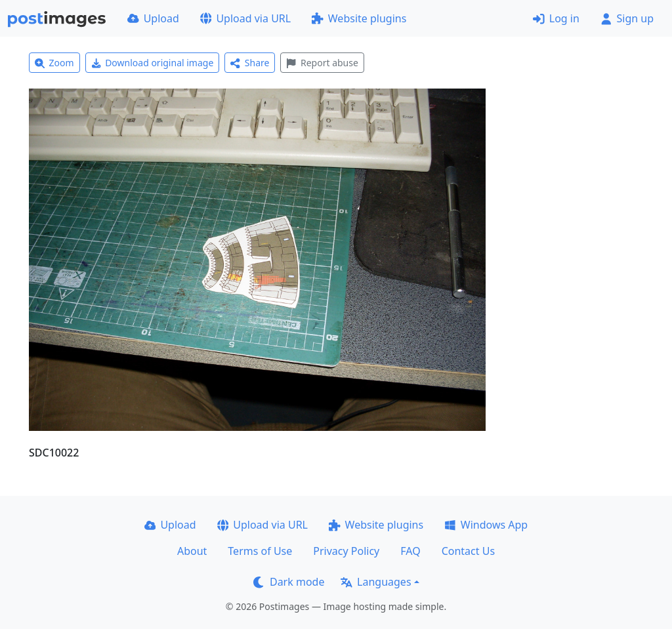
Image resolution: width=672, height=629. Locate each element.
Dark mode (289, 582)
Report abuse (322, 63)
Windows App (486, 525)
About (192, 551)
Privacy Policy (346, 551)
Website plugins (359, 18)
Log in (556, 18)
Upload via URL (245, 18)
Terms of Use (260, 551)
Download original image (153, 63)
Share (250, 63)
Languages (376, 582)
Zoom (54, 63)
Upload (153, 18)
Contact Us (468, 551)
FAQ (410, 551)
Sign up (627, 18)
